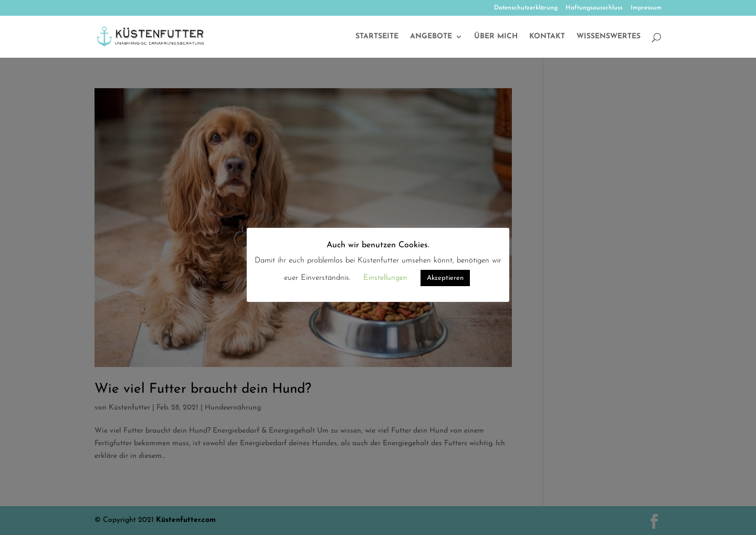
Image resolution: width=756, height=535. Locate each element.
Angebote (431, 37)
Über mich (496, 37)
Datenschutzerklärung (526, 8)
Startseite (377, 37)
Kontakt (547, 37)
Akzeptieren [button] (445, 278)
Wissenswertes (608, 37)
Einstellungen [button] (385, 278)
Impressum (646, 8)
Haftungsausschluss (594, 8)
